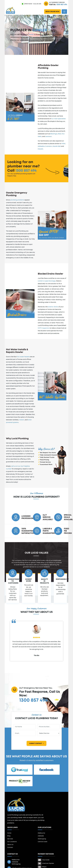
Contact (10, 847)
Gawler (31, 34)
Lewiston (48, 136)
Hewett (40, 149)
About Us (10, 845)
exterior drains (53, 307)
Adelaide (41, 836)
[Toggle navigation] (64, 12)
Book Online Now (52, 12)
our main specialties (58, 119)
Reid (59, 134)
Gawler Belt (57, 146)
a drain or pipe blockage (47, 281)
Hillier (63, 144)
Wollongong (42, 839)
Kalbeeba (41, 146)
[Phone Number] (48, 727)
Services (10, 839)
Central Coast (43, 842)
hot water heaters (23, 357)
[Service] (48, 733)
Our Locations (12, 842)
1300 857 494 (62, 5)
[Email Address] (25, 733)
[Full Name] (25, 727)
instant (22, 420)
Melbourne (41, 833)
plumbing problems (17, 200)
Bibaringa (54, 134)
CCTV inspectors (44, 328)
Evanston (49, 146)
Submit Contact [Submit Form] (36, 743)
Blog (9, 836)
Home (9, 833)
